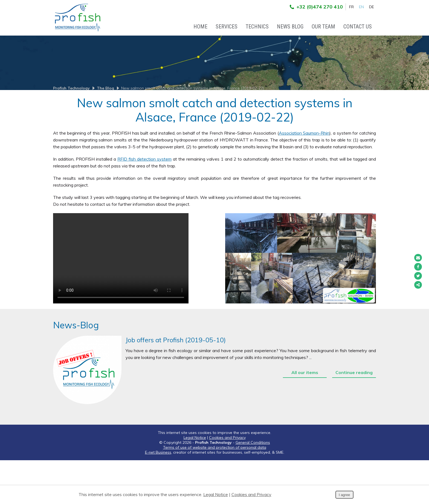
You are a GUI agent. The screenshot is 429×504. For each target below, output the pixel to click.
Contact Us (358, 27)
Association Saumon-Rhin (304, 177)
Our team (323, 27)
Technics (257, 27)
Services (227, 27)
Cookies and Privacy (227, 481)
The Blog (105, 132)
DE (372, 7)
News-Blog (76, 369)
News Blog (290, 27)
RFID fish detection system (144, 203)
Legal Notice (195, 481)
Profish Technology (71, 132)
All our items (305, 416)
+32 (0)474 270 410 (315, 7)
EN (361, 7)
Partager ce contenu (418, 285)
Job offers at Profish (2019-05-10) (176, 384)
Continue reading (354, 416)
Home (200, 27)
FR (351, 7)
